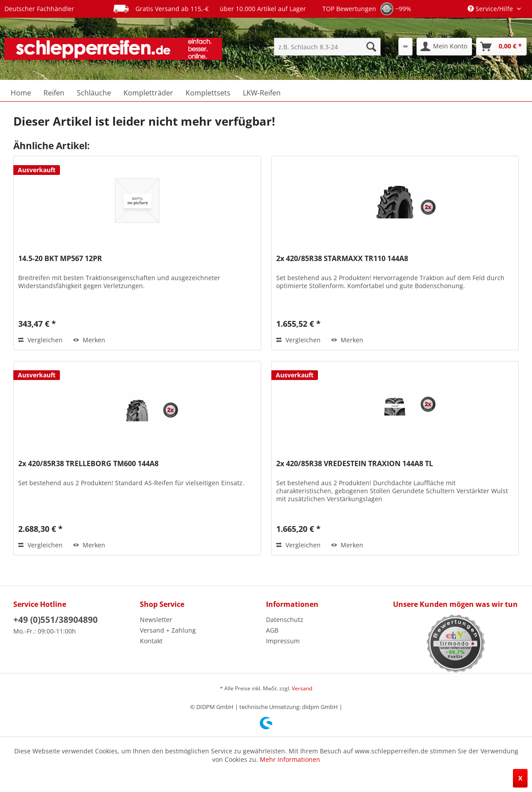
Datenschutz (285, 620)
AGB (272, 630)
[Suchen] (371, 47)
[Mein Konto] (444, 47)
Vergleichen (40, 340)
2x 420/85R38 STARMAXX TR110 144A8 (342, 259)
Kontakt (151, 641)
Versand (302, 688)
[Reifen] (54, 93)
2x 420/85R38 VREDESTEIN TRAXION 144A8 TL (355, 464)
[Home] (21, 93)
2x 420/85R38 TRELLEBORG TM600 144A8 (88, 464)
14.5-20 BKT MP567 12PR (60, 259)
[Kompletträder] (148, 93)
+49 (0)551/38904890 (56, 620)
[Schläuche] (94, 93)
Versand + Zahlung (168, 630)
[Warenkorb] (501, 47)
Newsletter (156, 620)
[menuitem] (327, 47)
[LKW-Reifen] (262, 93)
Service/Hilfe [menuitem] (491, 9)
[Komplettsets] (208, 93)
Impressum (283, 641)
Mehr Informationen (290, 759)
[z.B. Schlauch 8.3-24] (327, 47)
